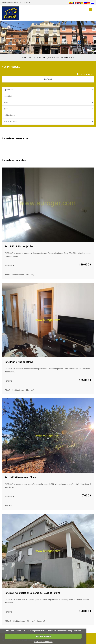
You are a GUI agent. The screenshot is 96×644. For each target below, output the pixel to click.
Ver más (8, 265)
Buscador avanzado (85, 74)
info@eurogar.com (10, 3)
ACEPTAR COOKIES (43, 636)
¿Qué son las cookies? (43, 642)
